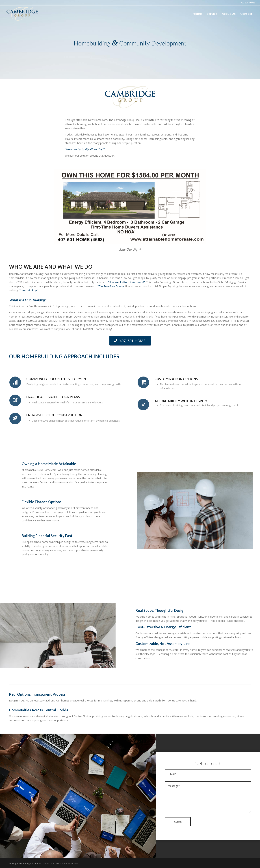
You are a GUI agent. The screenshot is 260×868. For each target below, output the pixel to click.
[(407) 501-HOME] (130, 341)
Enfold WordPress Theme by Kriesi (61, 863)
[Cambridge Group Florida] (22, 14)
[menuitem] (197, 14)
